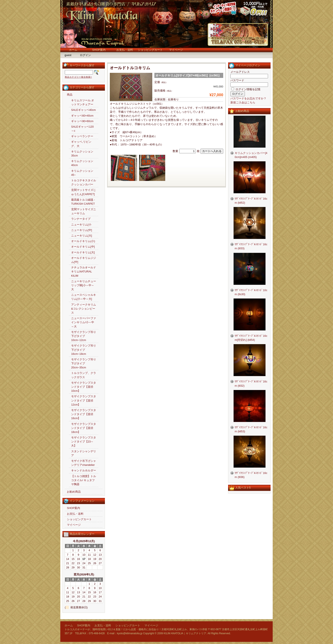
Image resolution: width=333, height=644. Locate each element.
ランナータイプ (81, 219)
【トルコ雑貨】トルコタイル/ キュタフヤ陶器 (84, 480)
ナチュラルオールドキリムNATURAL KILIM (84, 271)
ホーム (73, 50)
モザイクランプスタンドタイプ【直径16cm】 (84, 414)
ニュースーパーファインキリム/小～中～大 (84, 322)
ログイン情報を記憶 (246, 89)
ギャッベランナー (82, 136)
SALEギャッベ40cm (83, 110)
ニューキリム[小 (81, 225)
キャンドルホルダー (84, 470)
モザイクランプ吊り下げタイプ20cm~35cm (84, 363)
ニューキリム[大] (82, 236)
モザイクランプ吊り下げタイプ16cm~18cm (84, 350)
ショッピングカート (150, 50)
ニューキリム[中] (82, 230)
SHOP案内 (99, 50)
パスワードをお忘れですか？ (248, 98)
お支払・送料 (125, 50)
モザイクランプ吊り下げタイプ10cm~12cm (84, 336)
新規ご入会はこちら (243, 102)
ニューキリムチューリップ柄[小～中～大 (84, 285)
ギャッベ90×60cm (82, 121)
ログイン (85, 55)
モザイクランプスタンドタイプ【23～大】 (84, 442)
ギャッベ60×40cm (82, 116)
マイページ (176, 50)
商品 (70, 95)
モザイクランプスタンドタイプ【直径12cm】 (84, 400)
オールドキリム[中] (83, 247)
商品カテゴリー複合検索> (78, 77)
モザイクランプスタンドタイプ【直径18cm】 (84, 428)
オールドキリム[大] (83, 252)
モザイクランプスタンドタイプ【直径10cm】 (84, 387)
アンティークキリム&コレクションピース (84, 309)
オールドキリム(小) (83, 241)
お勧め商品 (74, 492)
